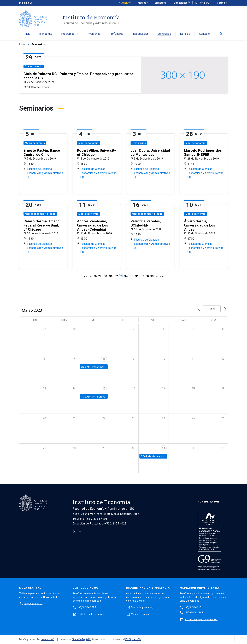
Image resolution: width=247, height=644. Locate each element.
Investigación (140, 34)
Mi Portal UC (202, 3)
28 (95, 276)
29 (100, 276)
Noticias (185, 34)
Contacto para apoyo (143, 607)
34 (126, 276)
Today (212, 309)
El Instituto (46, 34)
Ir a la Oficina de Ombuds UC (201, 619)
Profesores (116, 34)
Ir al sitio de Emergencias (92, 614)
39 (152, 276)
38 (147, 276)
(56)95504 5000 (87, 607)
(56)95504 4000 (33, 603)
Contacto (204, 34)
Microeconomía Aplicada (40, 214)
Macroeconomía (35, 143)
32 (116, 276)
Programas (70, 34)
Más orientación (140, 614)
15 (104, 389)
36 (137, 276)
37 (142, 276)
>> (162, 276)
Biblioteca (161, 3)
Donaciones (181, 3)
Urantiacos (46, 639)
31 (111, 276)
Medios (143, 3)
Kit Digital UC (132, 639)
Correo (222, 3)
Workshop (94, 34)
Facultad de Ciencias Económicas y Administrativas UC (45, 173)
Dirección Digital (80, 639)
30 (105, 276)
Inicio (27, 34)
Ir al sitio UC (26, 3)
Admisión (125, 3)
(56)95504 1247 (194, 613)
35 (131, 276)
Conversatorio (34, 66)
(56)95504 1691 (194, 607)
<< (85, 276)
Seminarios (164, 34)
